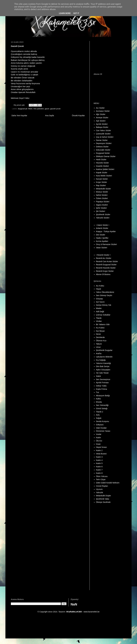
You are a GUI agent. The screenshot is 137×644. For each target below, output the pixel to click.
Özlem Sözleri (102, 198)
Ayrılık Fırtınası (102, 383)
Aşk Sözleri (101, 121)
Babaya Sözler (102, 127)
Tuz (98, 392)
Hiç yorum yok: (20, 105)
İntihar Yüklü (101, 386)
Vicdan (99, 321)
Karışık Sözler (102, 179)
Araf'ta (99, 353)
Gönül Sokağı (102, 408)
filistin (30, 109)
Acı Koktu (100, 286)
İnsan (98, 444)
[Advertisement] (109, 55)
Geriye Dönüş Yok (104, 305)
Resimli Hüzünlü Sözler (106, 268)
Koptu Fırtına (102, 389)
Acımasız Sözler (103, 111)
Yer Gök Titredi (102, 373)
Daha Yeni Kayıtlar (19, 116)
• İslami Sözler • (103, 225)
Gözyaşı (99, 299)
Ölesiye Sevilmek (103, 502)
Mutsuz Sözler (102, 192)
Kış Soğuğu (101, 360)
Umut (98, 347)
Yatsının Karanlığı (103, 363)
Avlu (98, 415)
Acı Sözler (100, 108)
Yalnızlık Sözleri (103, 218)
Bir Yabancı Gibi (103, 324)
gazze (47, 109)
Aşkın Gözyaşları (103, 370)
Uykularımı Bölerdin (104, 357)
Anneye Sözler (102, 118)
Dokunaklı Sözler (103, 150)
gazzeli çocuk (55, 109)
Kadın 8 (99, 473)
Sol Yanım (100, 302)
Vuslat (99, 434)
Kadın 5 (99, 463)
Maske (99, 308)
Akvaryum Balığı (103, 396)
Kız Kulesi (100, 328)
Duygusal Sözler (103, 153)
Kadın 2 (99, 450)
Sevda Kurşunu (103, 421)
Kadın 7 (99, 470)
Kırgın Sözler (102, 182)
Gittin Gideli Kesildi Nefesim (108, 483)
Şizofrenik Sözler (103, 214)
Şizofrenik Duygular (104, 350)
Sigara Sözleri (102, 205)
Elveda (99, 402)
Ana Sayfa (50, 116)
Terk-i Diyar (101, 479)
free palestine (39, 109)
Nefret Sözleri (102, 195)
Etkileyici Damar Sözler (106, 156)
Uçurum (99, 489)
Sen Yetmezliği (102, 405)
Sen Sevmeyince (103, 379)
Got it (76, 13)
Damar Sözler (102, 140)
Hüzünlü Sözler (102, 163)
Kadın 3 (99, 457)
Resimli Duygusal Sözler (106, 265)
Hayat (99, 289)
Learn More (65, 13)
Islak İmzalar (101, 428)
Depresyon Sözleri (104, 143)
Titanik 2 (100, 412)
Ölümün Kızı (101, 341)
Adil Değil (100, 312)
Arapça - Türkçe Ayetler (106, 231)
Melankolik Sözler (103, 189)
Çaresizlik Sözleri (103, 134)
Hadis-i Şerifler (102, 238)
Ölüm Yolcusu (102, 476)
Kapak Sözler (102, 173)
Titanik (99, 318)
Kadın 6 (99, 467)
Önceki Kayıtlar (78, 116)
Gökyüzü (100, 425)
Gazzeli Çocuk (17, 46)
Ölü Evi (99, 441)
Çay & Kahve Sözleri (105, 137)
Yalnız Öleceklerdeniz (105, 292)
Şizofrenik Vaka (103, 499)
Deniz (98, 334)
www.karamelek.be (92, 612)
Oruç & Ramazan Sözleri (106, 244)
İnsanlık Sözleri (102, 166)
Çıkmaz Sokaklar (103, 315)
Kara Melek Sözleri (104, 176)
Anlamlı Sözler (102, 228)
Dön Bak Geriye (103, 366)
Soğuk (99, 418)
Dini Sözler (101, 235)
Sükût (98, 376)
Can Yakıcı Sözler (104, 130)
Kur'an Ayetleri (102, 241)
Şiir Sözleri (101, 211)
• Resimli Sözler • (103, 255)
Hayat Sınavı (101, 447)
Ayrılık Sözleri (102, 124)
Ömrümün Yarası (103, 431)
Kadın (99, 438)
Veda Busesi (101, 454)
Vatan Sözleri (102, 248)
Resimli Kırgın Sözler (105, 271)
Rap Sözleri (101, 185)
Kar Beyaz (100, 331)
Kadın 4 (99, 460)
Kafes (98, 399)
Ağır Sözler (101, 114)
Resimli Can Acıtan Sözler (107, 261)
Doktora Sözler (102, 147)
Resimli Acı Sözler (104, 258)
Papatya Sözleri (103, 202)
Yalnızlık (100, 493)
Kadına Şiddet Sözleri (105, 169)
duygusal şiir (23, 109)
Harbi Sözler (101, 160)
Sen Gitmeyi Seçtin (104, 295)
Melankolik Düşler (103, 496)
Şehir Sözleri (101, 208)
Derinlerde (100, 337)
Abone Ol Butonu (103, 274)
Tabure (99, 344)
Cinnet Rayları (102, 486)
